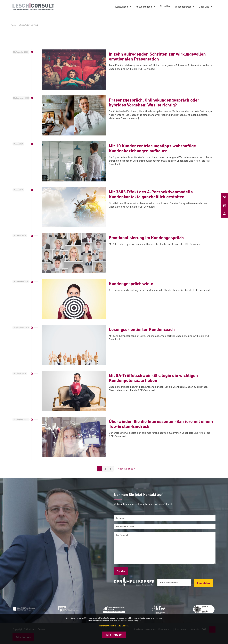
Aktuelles (165, 6)
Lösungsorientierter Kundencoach (142, 329)
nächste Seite (127, 469)
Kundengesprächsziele (131, 284)
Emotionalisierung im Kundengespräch (146, 238)
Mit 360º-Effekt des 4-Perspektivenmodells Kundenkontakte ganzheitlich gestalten (151, 194)
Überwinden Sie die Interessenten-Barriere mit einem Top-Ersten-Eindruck (161, 424)
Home (14, 25)
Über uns (206, 7)
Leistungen (123, 7)
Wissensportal (185, 7)
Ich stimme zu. (114, 635)
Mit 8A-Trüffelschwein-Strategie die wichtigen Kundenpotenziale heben (153, 378)
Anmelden (203, 583)
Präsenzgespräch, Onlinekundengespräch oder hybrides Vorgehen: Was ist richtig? (154, 102)
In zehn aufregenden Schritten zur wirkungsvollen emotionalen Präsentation (157, 56)
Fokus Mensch (146, 7)
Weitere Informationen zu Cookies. (114, 626)
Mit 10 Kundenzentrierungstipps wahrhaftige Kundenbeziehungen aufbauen (152, 148)
